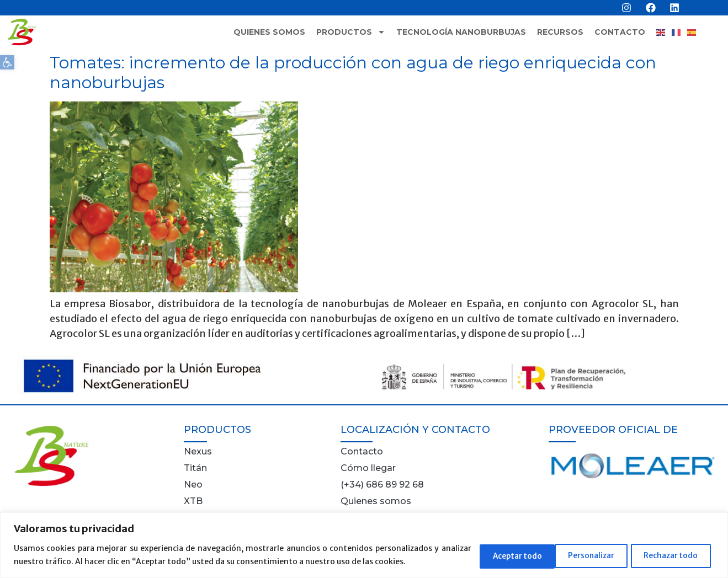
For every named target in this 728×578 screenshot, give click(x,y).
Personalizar (496, 555)
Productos (351, 32)
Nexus (198, 451)
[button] (7, 62)
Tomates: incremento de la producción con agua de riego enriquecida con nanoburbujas (353, 73)
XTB (193, 501)
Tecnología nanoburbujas (461, 32)
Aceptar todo (673, 555)
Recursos (560, 32)
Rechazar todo (583, 555)
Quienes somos (269, 32)
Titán (195, 468)
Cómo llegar (368, 468)
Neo (193, 485)
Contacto (620, 32)
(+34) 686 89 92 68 (382, 485)
